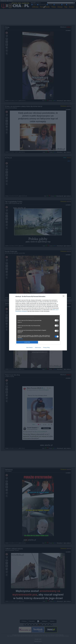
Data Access (38, 348)
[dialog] (38, 322)
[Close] (64, 297)
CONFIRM (27, 342)
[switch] (57, 320)
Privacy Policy (46, 348)
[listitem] (38, 317)
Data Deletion (29, 348)
